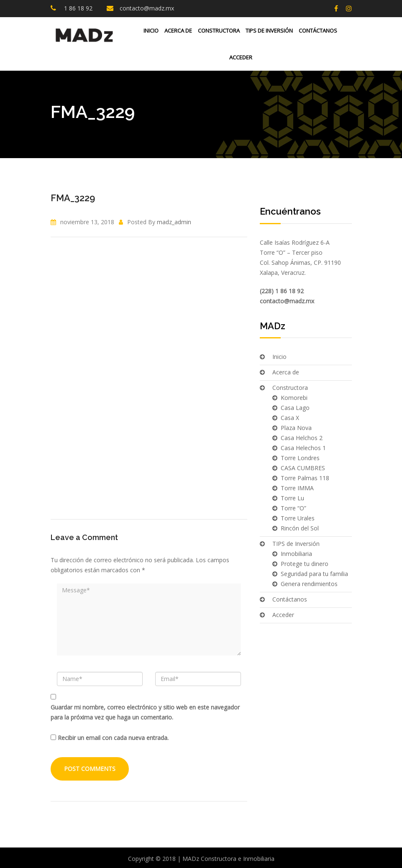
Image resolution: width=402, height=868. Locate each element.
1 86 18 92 (77, 8)
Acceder (240, 57)
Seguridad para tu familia (314, 574)
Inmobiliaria (296, 554)
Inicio (151, 31)
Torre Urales (298, 518)
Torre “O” (293, 508)
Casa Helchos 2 (302, 438)
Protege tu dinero (305, 564)
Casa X (290, 418)
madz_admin (174, 222)
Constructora (219, 31)
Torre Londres (300, 458)
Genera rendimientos (309, 584)
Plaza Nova (296, 428)
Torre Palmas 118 (305, 478)
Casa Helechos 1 (303, 448)
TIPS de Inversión (269, 31)
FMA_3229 (73, 198)
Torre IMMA (297, 488)
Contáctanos (318, 31)
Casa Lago (295, 408)
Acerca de (178, 31)
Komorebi (294, 398)
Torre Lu (292, 498)
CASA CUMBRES (303, 468)
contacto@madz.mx (147, 8)
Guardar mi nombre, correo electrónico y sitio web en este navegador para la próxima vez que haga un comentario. (145, 712)
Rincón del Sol (300, 528)
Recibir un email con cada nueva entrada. (113, 738)
